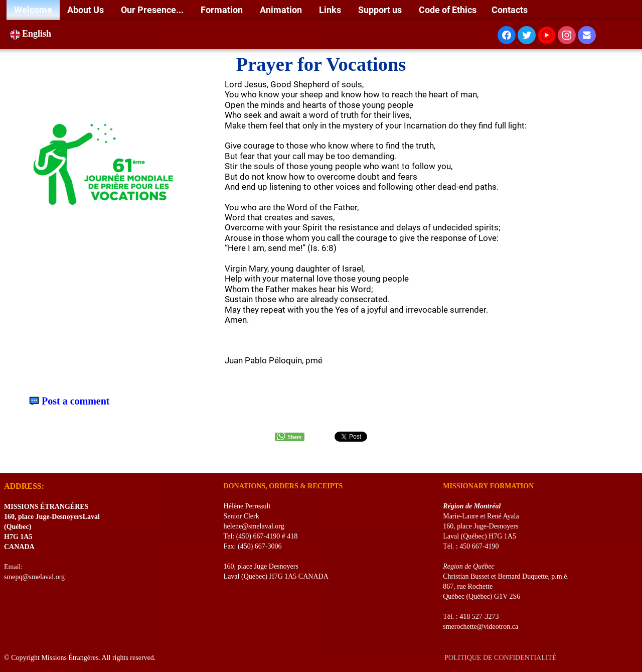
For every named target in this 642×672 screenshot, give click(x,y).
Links (331, 10)
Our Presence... (153, 10)
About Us (87, 10)
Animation (282, 10)
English (32, 34)
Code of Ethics (448, 10)
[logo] (8, 461)
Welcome (33, 10)
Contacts (510, 10)
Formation (223, 10)
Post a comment (76, 401)
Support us (381, 10)
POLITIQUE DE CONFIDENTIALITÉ (501, 658)
